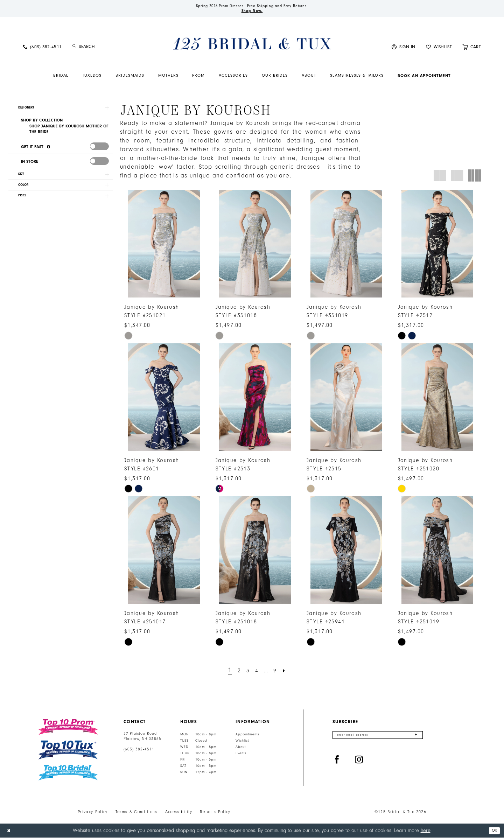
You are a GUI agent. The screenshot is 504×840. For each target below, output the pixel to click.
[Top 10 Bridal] (68, 775)
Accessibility (179, 814)
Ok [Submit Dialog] (493, 833)
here (426, 832)
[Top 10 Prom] (68, 729)
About (241, 749)
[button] (404, 49)
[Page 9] (279, 673)
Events (241, 756)
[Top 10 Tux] (68, 752)
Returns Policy (215, 814)
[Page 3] (246, 673)
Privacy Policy (93, 814)
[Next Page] (290, 673)
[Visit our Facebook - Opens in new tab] (337, 764)
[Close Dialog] (10, 833)
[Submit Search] (74, 49)
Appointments (247, 737)
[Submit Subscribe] (416, 738)
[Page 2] (236, 673)
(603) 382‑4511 (139, 752)
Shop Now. (252, 13)
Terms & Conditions (136, 814)
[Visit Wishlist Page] (439, 49)
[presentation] (99, 152)
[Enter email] (378, 738)
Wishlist (242, 743)
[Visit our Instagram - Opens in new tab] (359, 764)
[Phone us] (42, 49)
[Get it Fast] (49, 152)
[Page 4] (256, 673)
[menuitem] (42, 49)
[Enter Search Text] (108, 49)
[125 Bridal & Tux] (252, 46)
